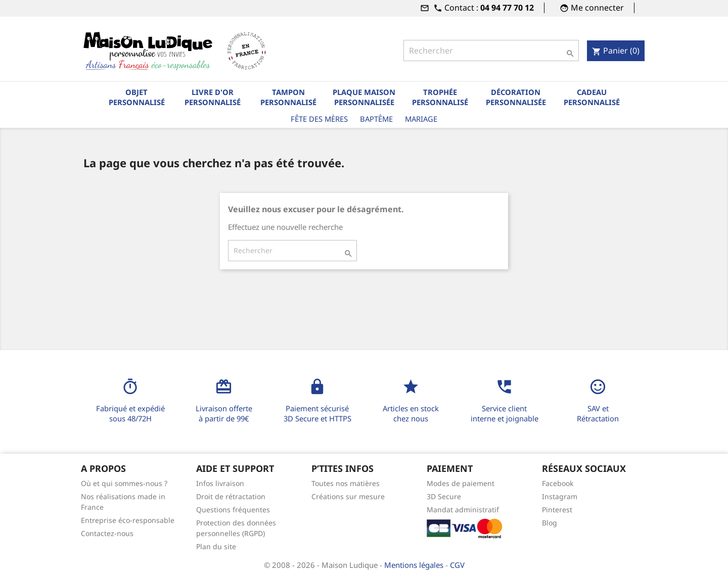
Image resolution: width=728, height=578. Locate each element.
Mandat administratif (463, 510)
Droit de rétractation (231, 496)
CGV (457, 565)
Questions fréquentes (233, 510)
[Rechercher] (491, 51)
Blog (550, 523)
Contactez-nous (107, 533)
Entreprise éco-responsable (128, 520)
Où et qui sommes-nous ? (124, 483)
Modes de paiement (461, 483)
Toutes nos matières (346, 483)
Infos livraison (220, 483)
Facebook (558, 483)
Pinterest (557, 510)
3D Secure (444, 496)
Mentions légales (415, 565)
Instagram (560, 496)
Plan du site (216, 546)
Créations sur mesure (348, 496)
